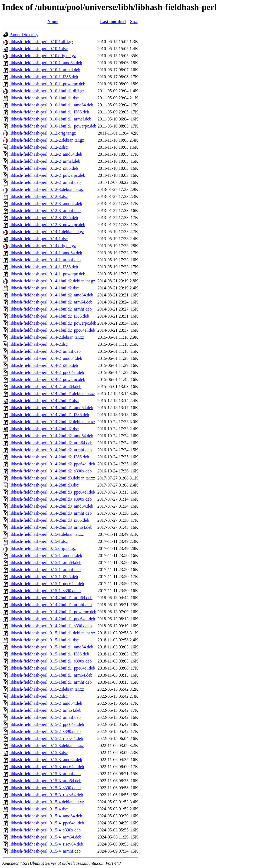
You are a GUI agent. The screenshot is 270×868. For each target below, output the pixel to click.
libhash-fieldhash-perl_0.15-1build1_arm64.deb (51, 675)
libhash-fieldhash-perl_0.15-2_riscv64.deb (46, 738)
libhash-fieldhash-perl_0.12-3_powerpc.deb (47, 225)
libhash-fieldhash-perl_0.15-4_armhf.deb (45, 851)
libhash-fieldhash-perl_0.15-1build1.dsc (44, 640)
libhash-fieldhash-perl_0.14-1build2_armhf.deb (51, 309)
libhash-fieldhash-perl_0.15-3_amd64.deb (46, 760)
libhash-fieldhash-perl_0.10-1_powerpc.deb (47, 84)
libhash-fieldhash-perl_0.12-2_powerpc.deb (47, 175)
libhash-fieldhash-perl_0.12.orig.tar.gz (43, 133)
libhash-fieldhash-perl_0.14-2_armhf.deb (45, 351)
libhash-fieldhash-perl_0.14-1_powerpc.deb (47, 274)
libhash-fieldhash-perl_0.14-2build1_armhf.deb (51, 605)
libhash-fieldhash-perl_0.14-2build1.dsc (44, 401)
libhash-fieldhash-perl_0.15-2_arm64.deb (45, 710)
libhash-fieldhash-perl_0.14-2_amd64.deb (46, 358)
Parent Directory (24, 35)
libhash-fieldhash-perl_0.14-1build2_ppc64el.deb (52, 330)
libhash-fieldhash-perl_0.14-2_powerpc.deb (47, 379)
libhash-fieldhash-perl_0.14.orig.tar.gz (43, 246)
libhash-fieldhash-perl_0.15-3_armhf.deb (45, 774)
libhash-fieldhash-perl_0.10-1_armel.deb (45, 70)
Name (53, 22)
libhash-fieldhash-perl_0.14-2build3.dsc (44, 485)
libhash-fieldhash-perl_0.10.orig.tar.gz (43, 56)
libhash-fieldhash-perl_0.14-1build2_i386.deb (49, 316)
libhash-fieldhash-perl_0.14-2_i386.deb (44, 365)
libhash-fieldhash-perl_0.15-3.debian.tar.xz (47, 745)
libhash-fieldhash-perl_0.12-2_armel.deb (45, 161)
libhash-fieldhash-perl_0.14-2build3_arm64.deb (51, 527)
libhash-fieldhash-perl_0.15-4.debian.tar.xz (47, 802)
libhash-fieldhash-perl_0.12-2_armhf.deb (45, 182)
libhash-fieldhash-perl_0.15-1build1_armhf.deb (51, 682)
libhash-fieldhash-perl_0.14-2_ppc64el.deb (47, 372)
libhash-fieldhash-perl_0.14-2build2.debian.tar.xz (52, 422)
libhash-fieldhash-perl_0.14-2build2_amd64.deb (51, 436)
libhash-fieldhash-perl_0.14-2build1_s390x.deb (51, 626)
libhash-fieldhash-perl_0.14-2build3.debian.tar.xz (52, 478)
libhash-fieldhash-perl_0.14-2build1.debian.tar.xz (52, 394)
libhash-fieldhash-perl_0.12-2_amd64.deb (46, 154)
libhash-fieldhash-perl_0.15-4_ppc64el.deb (47, 823)
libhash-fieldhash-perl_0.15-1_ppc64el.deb (47, 584)
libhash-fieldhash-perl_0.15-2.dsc (39, 696)
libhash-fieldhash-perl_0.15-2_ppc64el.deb (47, 724)
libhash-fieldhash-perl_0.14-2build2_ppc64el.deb (52, 464)
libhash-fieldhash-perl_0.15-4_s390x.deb (45, 830)
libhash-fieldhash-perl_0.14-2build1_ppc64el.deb (52, 619)
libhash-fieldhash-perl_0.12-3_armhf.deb (45, 211)
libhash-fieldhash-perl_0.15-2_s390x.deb (45, 731)
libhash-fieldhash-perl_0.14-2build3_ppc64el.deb (52, 492)
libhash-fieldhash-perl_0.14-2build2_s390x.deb (51, 471)
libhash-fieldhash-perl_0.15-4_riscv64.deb (46, 844)
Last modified (113, 22)
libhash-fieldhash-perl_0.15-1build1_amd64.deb (51, 647)
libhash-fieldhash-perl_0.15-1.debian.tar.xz (47, 534)
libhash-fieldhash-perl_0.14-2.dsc (39, 344)
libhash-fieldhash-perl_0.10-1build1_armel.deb (50, 119)
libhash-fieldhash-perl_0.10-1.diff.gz (41, 42)
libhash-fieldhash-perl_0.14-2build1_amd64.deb (51, 408)
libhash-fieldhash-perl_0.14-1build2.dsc (44, 288)
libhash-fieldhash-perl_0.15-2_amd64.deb (46, 703)
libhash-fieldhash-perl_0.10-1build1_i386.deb (49, 112)
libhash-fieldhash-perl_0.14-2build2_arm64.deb (51, 443)
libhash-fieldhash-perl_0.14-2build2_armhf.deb (51, 450)
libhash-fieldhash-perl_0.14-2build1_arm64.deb (51, 598)
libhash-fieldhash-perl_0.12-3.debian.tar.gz (47, 189)
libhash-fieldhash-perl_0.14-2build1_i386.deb (49, 415)
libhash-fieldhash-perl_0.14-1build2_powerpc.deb (53, 323)
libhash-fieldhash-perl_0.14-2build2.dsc (44, 429)
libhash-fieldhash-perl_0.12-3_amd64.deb (46, 203)
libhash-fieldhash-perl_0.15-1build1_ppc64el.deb (52, 668)
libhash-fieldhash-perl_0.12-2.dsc (39, 147)
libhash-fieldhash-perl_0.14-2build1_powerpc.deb (53, 612)
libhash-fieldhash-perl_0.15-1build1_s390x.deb (51, 661)
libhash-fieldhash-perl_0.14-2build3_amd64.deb (51, 506)
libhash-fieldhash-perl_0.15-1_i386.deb (44, 577)
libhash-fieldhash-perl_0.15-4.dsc (39, 809)
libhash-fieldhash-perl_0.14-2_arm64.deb (45, 386)
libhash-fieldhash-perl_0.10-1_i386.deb (44, 77)
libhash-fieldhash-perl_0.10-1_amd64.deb (46, 63)
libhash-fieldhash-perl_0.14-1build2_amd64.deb (51, 295)
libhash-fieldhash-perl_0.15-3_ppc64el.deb (47, 767)
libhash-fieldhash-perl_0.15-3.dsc (39, 753)
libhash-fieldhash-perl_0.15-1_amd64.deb (46, 555)
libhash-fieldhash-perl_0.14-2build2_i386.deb (49, 457)
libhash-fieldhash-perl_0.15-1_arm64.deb (45, 562)
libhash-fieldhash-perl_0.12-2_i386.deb (44, 168)
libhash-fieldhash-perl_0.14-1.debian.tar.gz (47, 232)
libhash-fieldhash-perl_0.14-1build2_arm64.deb (51, 302)
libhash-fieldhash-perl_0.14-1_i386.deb (44, 267)
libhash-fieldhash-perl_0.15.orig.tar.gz (43, 548)
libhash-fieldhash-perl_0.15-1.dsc (39, 541)
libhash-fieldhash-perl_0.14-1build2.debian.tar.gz (52, 281)
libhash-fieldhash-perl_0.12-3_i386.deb (44, 218)
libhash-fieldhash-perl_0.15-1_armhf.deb (45, 570)
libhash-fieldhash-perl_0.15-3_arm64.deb (45, 781)
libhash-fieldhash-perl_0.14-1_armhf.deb (45, 260)
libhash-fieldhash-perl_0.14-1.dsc (39, 239)
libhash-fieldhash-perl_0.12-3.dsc (39, 196)
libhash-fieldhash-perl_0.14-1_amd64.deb (46, 253)
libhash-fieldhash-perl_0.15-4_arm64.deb (45, 837)
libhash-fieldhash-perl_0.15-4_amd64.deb (46, 816)
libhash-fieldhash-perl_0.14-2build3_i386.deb (49, 520)
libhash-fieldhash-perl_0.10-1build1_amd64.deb (51, 105)
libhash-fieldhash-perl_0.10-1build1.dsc (44, 98)
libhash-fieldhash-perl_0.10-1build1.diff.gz (47, 91)
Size (134, 22)
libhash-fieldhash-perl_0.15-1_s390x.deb (45, 591)
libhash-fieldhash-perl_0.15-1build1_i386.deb (49, 654)
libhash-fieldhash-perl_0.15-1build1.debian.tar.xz (52, 633)
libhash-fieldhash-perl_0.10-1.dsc (39, 49)
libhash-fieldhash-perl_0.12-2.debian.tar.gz (47, 140)
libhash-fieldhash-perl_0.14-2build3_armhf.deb (51, 513)
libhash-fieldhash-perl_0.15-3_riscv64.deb (46, 795)
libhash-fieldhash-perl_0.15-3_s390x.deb (45, 788)
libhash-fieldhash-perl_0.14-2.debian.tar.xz (47, 337)
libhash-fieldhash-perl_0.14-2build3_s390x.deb (51, 499)
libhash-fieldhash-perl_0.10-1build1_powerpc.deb (53, 126)
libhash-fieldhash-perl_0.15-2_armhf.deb (45, 717)
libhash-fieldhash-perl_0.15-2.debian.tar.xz (47, 689)
